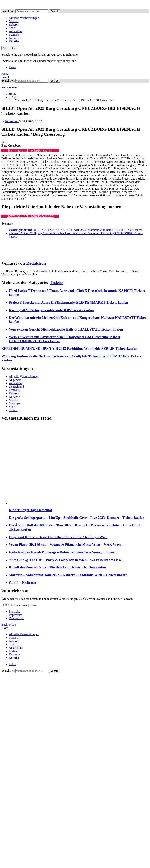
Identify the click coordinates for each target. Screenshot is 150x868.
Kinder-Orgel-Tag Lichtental (30, 510)
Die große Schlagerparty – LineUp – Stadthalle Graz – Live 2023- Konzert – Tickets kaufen (77, 518)
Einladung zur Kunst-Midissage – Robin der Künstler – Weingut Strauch (63, 552)
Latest (13, 67)
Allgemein (15, 380)
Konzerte (14, 38)
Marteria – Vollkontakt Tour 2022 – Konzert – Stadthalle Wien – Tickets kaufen (68, 575)
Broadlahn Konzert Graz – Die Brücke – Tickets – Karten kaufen (57, 567)
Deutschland (16, 387)
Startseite (15, 611)
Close (5, 628)
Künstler (14, 41)
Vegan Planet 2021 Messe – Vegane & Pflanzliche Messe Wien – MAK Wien (65, 544)
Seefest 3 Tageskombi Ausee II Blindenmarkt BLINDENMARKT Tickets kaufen (68, 302)
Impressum (16, 615)
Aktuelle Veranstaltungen (24, 18)
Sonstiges (15, 403)
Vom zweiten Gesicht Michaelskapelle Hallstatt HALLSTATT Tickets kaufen (66, 329)
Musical (14, 21)
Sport (12, 28)
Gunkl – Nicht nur (23, 583)
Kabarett (14, 25)
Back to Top (9, 625)
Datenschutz (16, 618)
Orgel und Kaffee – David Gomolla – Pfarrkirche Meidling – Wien (58, 537)
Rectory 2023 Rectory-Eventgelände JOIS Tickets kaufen (51, 310)
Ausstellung (16, 31)
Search (55, 11)
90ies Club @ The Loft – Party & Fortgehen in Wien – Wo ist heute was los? (65, 560)
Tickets (57, 282)
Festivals (14, 35)
